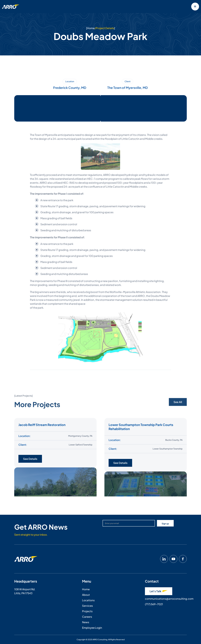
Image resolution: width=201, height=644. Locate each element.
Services (87, 606)
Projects (87, 611)
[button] (195, 7)
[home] (11, 7)
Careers (87, 617)
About (86, 595)
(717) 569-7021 (154, 604)
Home (91, 28)
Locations (88, 600)
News (86, 622)
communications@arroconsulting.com (169, 599)
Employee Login (92, 628)
